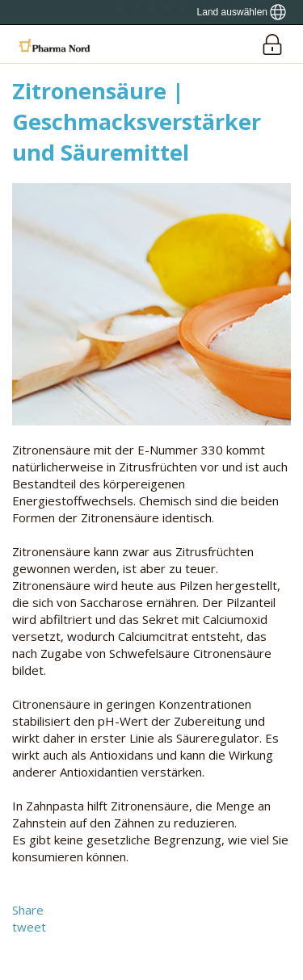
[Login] (272, 44)
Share (28, 910)
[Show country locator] (242, 12)
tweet (29, 927)
